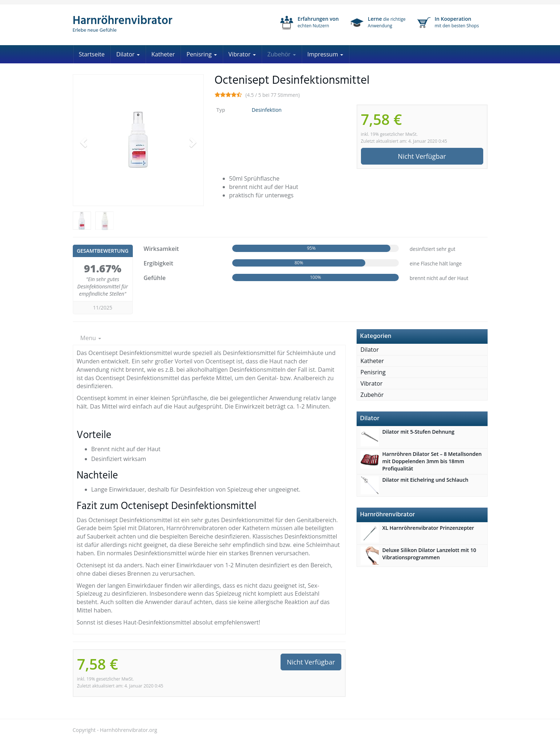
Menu (91, 338)
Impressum (325, 54)
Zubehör (282, 54)
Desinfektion (267, 110)
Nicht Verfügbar (422, 156)
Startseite (92, 54)
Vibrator (242, 54)
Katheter (163, 54)
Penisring (201, 54)
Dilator (128, 54)
